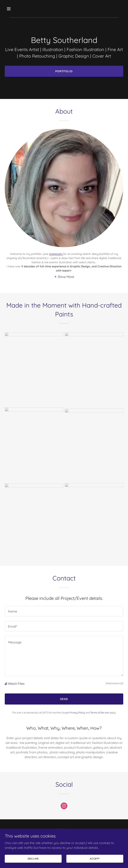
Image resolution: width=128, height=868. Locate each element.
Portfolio (64, 71)
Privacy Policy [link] (77, 713)
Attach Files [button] (16, 684)
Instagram (56, 254)
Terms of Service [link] (100, 713)
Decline (33, 859)
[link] (64, 807)
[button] (18, 9)
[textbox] (64, 611)
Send (64, 699)
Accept (95, 859)
